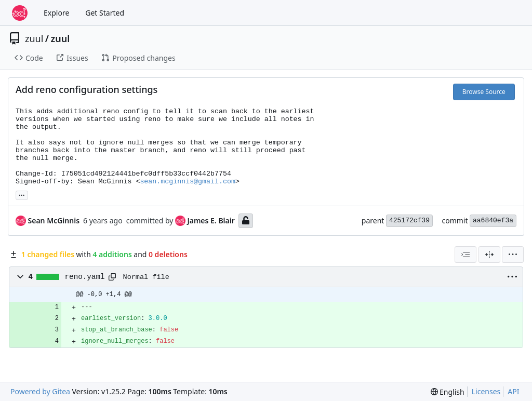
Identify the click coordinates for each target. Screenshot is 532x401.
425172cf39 (409, 220)
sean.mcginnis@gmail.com (188, 182)
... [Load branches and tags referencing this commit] (22, 194)
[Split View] (489, 255)
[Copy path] (112, 277)
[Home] (20, 13)
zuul (34, 38)
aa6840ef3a (493, 220)
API (513, 391)
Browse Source (484, 92)
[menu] (513, 255)
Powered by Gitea (40, 391)
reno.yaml (85, 277)
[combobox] (465, 255)
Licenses (486, 391)
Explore (56, 13)
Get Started (105, 13)
